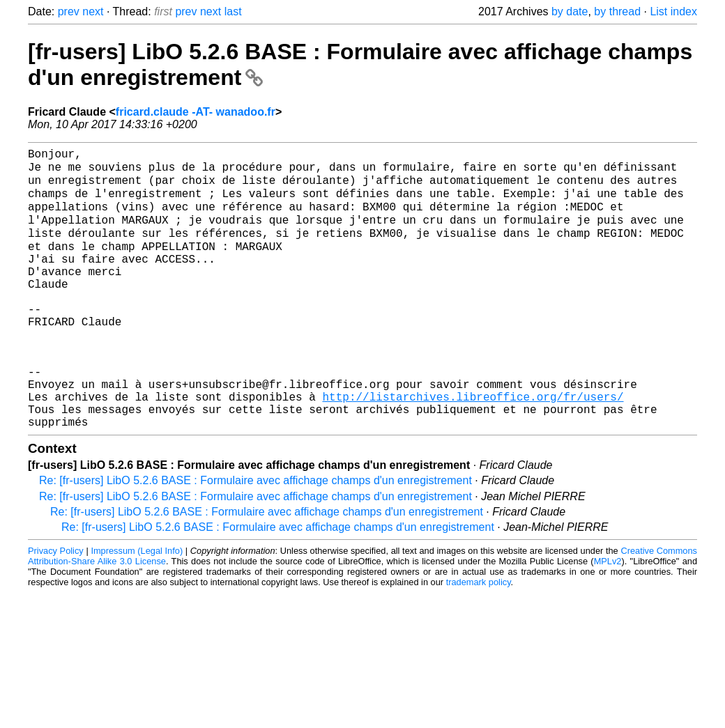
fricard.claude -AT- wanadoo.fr (196, 112)
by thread (617, 11)
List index (673, 11)
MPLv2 (608, 618)
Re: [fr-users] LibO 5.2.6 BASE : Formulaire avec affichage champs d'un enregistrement (255, 537)
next (93, 11)
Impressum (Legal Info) (137, 607)
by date (570, 11)
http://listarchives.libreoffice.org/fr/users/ (473, 447)
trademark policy (479, 638)
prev (69, 11)
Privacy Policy (56, 607)
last (233, 11)
